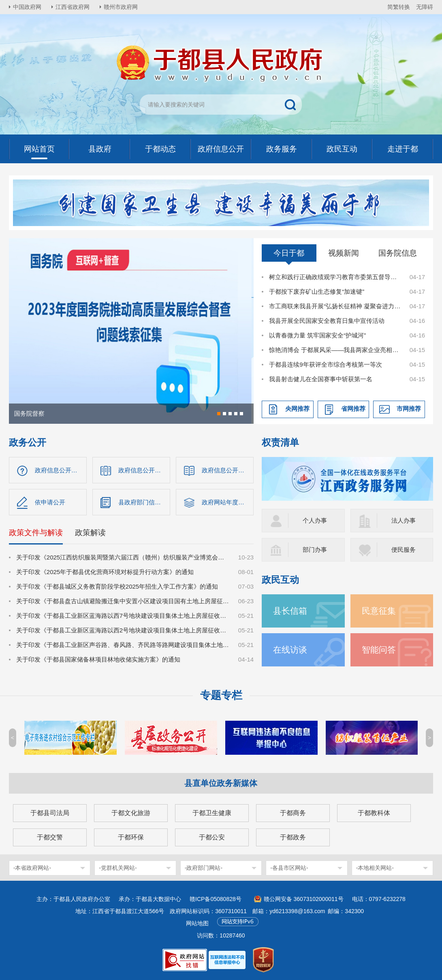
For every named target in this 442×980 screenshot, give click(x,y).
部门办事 (315, 550)
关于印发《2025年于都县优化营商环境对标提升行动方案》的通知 (105, 572)
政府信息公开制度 (226, 470)
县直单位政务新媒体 (221, 783)
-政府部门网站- (204, 868)
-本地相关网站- (375, 868)
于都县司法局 (50, 813)
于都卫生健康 (212, 813)
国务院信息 (398, 253)
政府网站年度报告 (226, 502)
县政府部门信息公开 (144, 502)
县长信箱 (290, 611)
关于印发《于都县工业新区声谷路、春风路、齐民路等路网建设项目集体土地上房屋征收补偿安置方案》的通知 (123, 645)
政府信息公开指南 (59, 470)
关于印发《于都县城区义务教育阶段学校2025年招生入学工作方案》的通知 (117, 586)
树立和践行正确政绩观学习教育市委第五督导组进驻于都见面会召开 (335, 277)
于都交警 (50, 837)
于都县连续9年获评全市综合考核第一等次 (325, 364)
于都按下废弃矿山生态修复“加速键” (317, 291)
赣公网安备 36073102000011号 (304, 899)
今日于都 (289, 253)
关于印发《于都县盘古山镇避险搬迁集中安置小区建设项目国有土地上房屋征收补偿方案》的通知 (123, 601)
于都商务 (293, 813)
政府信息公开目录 (143, 470)
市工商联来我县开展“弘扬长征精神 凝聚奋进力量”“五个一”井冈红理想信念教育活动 (335, 306)
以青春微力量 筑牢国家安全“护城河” (317, 335)
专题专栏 (221, 695)
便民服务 (404, 550)
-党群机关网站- (118, 868)
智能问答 (379, 650)
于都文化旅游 (131, 813)
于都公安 (212, 837)
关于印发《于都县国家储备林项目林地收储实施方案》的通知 (98, 659)
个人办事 (315, 520)
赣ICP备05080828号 (216, 899)
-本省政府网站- (32, 868)
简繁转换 (399, 7)
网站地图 (197, 923)
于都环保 (131, 837)
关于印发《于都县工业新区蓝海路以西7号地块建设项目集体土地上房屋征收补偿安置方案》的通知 (123, 616)
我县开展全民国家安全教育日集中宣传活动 (327, 321)
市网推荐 (409, 409)
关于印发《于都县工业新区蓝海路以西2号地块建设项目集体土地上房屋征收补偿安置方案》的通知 (123, 630)
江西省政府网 (73, 7)
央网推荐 (297, 409)
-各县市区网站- (289, 868)
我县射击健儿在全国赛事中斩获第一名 (321, 379)
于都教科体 (374, 813)
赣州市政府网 (121, 7)
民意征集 (379, 611)
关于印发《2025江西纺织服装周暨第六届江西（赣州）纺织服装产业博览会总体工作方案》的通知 (123, 557)
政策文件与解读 (36, 533)
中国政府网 (27, 7)
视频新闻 (344, 253)
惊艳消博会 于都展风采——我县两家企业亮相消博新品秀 (335, 350)
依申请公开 (50, 502)
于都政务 (293, 837)
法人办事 (404, 520)
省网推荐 (353, 409)
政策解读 (90, 533)
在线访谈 (290, 650)
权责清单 (280, 443)
